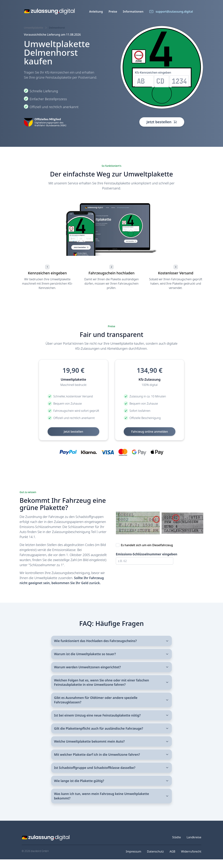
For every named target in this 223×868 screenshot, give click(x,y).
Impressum (134, 860)
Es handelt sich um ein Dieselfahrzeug (147, 545)
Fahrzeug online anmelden (150, 432)
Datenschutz (155, 860)
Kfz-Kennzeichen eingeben (153, 72)
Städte (176, 846)
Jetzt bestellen (162, 122)
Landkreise (194, 846)
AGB (172, 860)
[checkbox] (118, 545)
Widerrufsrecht (191, 860)
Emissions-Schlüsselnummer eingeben (147, 554)
